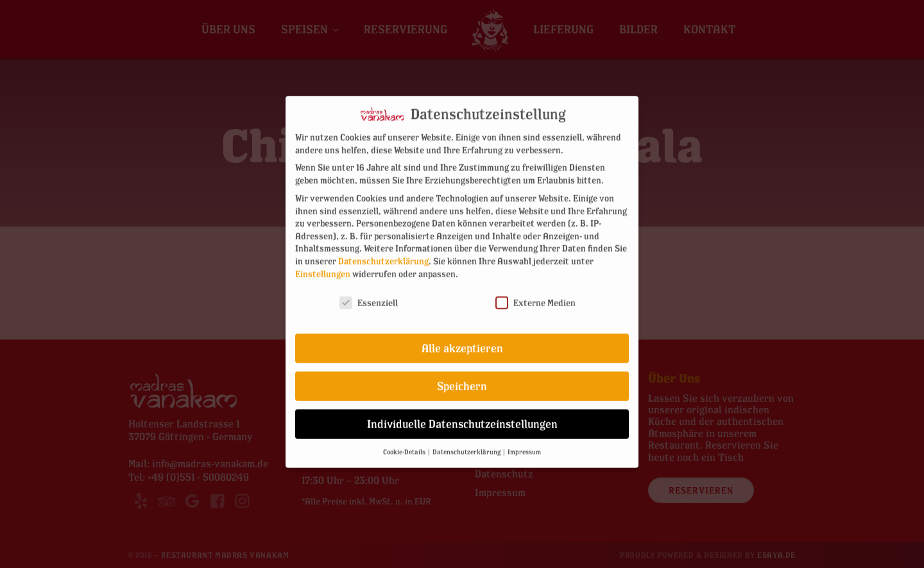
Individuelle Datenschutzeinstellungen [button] (462, 414)
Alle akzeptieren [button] (462, 338)
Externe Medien (535, 292)
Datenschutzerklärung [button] (467, 441)
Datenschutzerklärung (383, 250)
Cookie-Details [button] (405, 441)
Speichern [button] (462, 376)
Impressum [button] (524, 441)
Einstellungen (323, 263)
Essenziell (369, 292)
